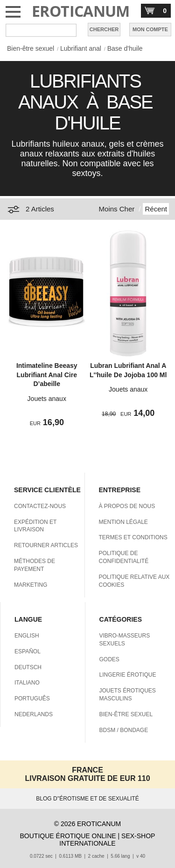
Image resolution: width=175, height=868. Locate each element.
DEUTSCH (28, 667)
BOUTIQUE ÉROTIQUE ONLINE (68, 836)
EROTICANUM (81, 11)
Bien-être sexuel (31, 48)
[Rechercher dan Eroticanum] (41, 30)
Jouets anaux (47, 399)
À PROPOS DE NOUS (127, 506)
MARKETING (31, 585)
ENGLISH (27, 636)
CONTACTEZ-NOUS (40, 506)
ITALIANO (27, 683)
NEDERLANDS (34, 714)
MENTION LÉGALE (123, 522)
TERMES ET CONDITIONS (133, 537)
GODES (109, 659)
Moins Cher (117, 209)
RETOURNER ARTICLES (46, 545)
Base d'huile (125, 48)
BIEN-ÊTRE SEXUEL (126, 714)
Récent (156, 209)
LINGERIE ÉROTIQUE (128, 675)
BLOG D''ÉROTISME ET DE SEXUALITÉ (87, 799)
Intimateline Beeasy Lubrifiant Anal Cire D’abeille (47, 375)
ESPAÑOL (28, 651)
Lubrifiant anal (81, 48)
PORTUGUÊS (32, 698)
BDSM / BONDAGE (124, 730)
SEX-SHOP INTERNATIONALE (107, 840)
